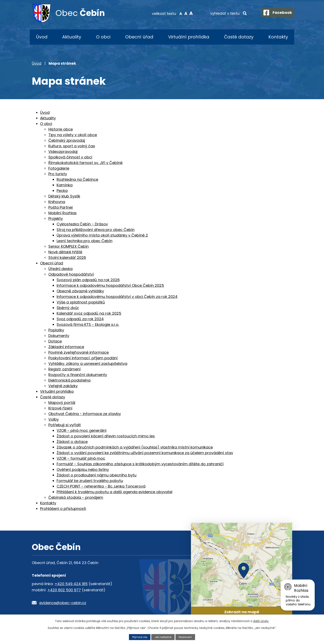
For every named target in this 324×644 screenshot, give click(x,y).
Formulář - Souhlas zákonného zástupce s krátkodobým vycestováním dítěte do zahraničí (140, 464)
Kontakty (278, 37)
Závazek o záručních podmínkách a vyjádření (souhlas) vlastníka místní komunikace (135, 447)
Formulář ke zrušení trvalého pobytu (90, 481)
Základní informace (66, 347)
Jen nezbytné (163, 637)
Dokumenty (59, 336)
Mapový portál (62, 403)
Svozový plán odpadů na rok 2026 (88, 280)
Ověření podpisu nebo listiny (83, 470)
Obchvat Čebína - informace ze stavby (85, 414)
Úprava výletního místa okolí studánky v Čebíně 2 (102, 235)
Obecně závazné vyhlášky (80, 291)
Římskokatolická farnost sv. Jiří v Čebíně (85, 163)
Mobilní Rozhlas (63, 213)
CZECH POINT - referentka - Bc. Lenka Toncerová (101, 486)
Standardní (183, 13)
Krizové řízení (60, 408)
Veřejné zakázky (63, 386)
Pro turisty (58, 174)
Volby (54, 419)
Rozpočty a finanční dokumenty (78, 375)
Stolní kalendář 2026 (67, 258)
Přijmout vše (139, 637)
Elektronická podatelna (69, 380)
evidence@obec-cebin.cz (63, 603)
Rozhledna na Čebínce (77, 179)
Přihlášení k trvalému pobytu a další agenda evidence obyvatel (114, 492)
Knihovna (57, 202)
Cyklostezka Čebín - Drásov (82, 224)
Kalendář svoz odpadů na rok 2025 (89, 313)
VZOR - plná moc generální (82, 430)
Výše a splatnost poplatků (81, 302)
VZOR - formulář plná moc (81, 458)
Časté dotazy (239, 37)
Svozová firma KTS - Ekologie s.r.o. (88, 324)
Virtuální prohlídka (189, 37)
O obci (103, 37)
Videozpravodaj (63, 152)
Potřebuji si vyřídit (65, 425)
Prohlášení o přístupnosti (63, 509)
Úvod (42, 37)
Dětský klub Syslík (64, 196)
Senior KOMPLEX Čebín (68, 246)
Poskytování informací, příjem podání (83, 358)
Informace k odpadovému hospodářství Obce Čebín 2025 (110, 285)
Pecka (62, 191)
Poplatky (56, 330)
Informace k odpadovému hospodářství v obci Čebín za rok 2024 (117, 297)
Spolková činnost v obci (70, 157)
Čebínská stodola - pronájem (76, 497)
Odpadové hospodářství (71, 274)
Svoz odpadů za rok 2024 (80, 319)
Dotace (55, 341)
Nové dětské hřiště (65, 252)
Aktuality (72, 37)
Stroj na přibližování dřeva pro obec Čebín (96, 230)
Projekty (56, 218)
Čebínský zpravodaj (67, 140)
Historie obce (61, 129)
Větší (188, 13)
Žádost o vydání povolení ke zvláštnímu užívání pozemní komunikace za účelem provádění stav (145, 453)
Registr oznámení (64, 369)
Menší (178, 13)
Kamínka (65, 185)
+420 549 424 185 (71, 584)
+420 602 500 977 (64, 590)
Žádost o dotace (72, 442)
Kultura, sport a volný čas (72, 146)
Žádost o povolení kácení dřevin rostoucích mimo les (106, 436)
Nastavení (187, 637)
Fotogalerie (59, 168)
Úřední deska (60, 269)
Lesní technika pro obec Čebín (85, 241)
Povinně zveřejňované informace (79, 352)
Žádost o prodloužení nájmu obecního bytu (96, 475)
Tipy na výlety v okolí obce (73, 135)
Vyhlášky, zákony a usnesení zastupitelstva (88, 364)
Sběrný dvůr (68, 308)
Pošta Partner (61, 207)
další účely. (261, 621)
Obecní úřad (139, 37)
